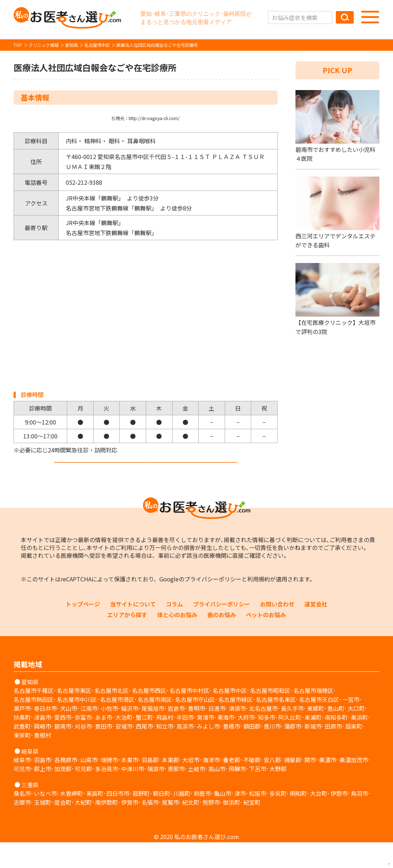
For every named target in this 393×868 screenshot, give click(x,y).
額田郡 (252, 752)
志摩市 (22, 828)
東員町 (95, 819)
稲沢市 (130, 734)
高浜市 (185, 752)
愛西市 (63, 743)
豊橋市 (232, 752)
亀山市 (223, 819)
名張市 (150, 828)
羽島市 (43, 785)
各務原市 (66, 785)
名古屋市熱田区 (34, 725)
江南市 (89, 734)
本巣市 (130, 785)
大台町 (319, 819)
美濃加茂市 (354, 785)
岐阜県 (30, 777)
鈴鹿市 (202, 819)
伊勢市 (339, 819)
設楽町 (354, 752)
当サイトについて (133, 630)
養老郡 (232, 785)
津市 (240, 819)
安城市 (124, 752)
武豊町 (22, 752)
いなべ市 (45, 819)
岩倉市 (176, 734)
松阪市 (258, 819)
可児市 (22, 794)
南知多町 (336, 743)
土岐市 (196, 794)
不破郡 (252, 785)
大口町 (356, 734)
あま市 (104, 743)
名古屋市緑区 (235, 725)
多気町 (278, 819)
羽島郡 (150, 785)
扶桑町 (22, 743)
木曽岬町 (71, 819)
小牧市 (109, 734)
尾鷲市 (170, 828)
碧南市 (63, 752)
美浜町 (359, 743)
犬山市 (69, 734)
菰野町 (141, 819)
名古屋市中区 (230, 716)
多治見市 (106, 794)
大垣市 (191, 785)
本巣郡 (170, 785)
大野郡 (278, 794)
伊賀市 (130, 828)
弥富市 (83, 743)
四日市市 (118, 819)
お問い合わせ (277, 630)
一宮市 (351, 725)
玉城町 (43, 828)
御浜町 (232, 828)
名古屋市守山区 (195, 725)
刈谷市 (83, 752)
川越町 (182, 819)
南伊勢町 (106, 828)
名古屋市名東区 (276, 725)
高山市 (217, 794)
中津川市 (133, 794)
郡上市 (43, 794)
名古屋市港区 (117, 725)
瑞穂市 (109, 785)
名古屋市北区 (111, 716)
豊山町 (336, 734)
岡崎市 (43, 752)
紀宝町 (252, 828)
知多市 (267, 743)
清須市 (237, 734)
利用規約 (259, 605)
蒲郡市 (293, 752)
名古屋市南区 (155, 725)
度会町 (63, 828)
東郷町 (315, 734)
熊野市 (211, 828)
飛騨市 (237, 794)
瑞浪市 (156, 794)
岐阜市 (22, 785)
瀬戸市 (22, 734)
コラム (174, 630)
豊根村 (43, 761)
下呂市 (258, 794)
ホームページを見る (146, 475)
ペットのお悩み (266, 640)
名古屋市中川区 (77, 725)
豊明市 (196, 734)
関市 (310, 785)
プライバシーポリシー (213, 605)
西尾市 (144, 752)
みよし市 (208, 752)
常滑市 (205, 743)
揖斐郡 (293, 785)
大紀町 (83, 828)
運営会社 (316, 630)
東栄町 (22, 761)
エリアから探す (127, 640)
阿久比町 (290, 743)
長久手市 (292, 734)
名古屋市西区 (149, 716)
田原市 (333, 752)
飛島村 (165, 743)
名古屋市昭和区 (270, 716)
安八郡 (272, 785)
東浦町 (313, 743)
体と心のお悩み (177, 640)
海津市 (211, 785)
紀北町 (191, 828)
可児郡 (83, 794)
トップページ (83, 630)
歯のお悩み (222, 640)
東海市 (226, 743)
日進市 (217, 734)
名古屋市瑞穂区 (313, 716)
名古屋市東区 (74, 716)
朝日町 (161, 819)
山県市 (89, 785)
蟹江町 (144, 743)
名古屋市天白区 (319, 725)
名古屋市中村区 (189, 716)
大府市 (246, 743)
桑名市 (22, 819)
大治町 (124, 743)
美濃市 (328, 785)
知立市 (165, 752)
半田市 (185, 743)
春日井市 (45, 734)
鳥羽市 (359, 819)
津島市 (43, 743)
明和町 (298, 819)
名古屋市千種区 (34, 716)
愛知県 (30, 708)
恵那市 (176, 794)
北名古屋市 (263, 734)
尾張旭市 (153, 734)
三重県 (30, 810)
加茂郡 (63, 794)
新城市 (313, 752)
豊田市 (104, 752)
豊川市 (272, 752)
